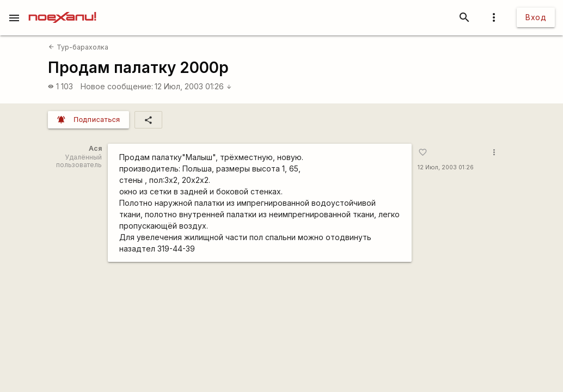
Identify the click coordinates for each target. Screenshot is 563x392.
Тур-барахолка (78, 47)
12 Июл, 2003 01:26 (193, 86)
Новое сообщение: (117, 86)
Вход (536, 17)
